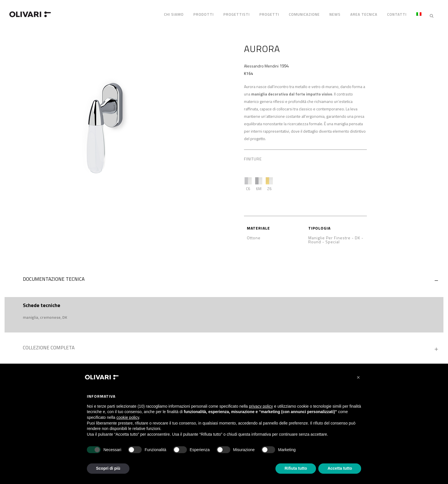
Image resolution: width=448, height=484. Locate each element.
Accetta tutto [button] (340, 468)
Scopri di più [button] (108, 468)
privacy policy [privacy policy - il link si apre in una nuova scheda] (261, 406)
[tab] (224, 276)
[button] (358, 377)
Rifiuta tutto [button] (296, 468)
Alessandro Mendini (261, 62)
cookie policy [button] (128, 417)
